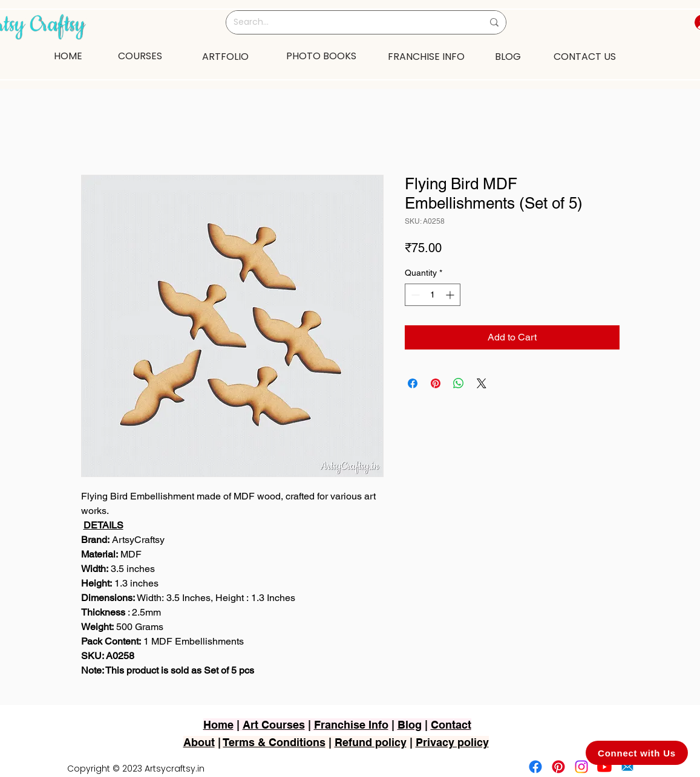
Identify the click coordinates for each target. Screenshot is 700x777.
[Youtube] (604, 767)
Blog (410, 725)
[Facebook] (535, 767)
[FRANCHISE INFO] (427, 56)
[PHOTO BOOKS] (321, 56)
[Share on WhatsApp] (459, 383)
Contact (451, 725)
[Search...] (349, 22)
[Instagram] (581, 767)
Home (218, 725)
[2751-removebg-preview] (627, 767)
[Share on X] (482, 383)
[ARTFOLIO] (226, 56)
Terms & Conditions (274, 742)
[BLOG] (508, 56)
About (199, 742)
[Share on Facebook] (413, 383)
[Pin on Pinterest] (436, 383)
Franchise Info (351, 725)
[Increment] (451, 295)
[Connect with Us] (637, 753)
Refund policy (371, 742)
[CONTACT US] (585, 56)
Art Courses (274, 725)
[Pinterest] (558, 767)
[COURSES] (140, 56)
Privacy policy (452, 742)
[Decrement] (414, 295)
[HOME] (68, 56)
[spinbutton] (433, 295)
